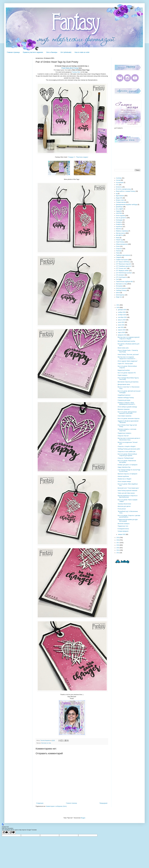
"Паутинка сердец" (82, 157)
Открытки (119, 249)
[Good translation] (5, 832)
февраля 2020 (122, 335)
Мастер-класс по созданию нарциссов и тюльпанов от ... (127, 358)
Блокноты (119, 187)
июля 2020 (121, 322)
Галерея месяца (121, 202)
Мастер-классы (121, 233)
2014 (118, 550)
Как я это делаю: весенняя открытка (129, 418)
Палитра (119, 251)
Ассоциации (120, 183)
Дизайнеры (119, 207)
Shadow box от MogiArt (124, 479)
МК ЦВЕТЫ (119, 235)
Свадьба (119, 257)
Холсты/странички (122, 288)
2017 (118, 543)
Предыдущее (103, 803)
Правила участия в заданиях (33, 52)
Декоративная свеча (124, 384)
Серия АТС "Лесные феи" (125, 364)
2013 (118, 553)
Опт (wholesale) (66, 52)
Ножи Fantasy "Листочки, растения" (128, 355)
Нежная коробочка (123, 476)
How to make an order (82, 52)
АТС (117, 185)
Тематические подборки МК (124, 282)
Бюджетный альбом (124, 370)
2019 (118, 538)
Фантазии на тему (46, 743)
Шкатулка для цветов (124, 506)
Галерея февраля (123, 531)
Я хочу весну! (122, 509)
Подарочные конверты (124, 433)
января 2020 (122, 534)
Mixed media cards (123, 348)
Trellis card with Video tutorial (126, 493)
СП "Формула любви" (122, 271)
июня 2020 (121, 325)
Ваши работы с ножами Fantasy (126, 191)
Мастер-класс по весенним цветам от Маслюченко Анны (129, 439)
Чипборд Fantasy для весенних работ (129, 449)
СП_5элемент (120, 275)
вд (117, 194)
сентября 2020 (123, 317)
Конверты (119, 222)
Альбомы (119, 178)
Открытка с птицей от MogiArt (127, 446)
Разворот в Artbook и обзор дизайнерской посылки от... (127, 403)
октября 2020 (122, 315)
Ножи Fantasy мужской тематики (127, 491)
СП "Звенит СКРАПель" (123, 262)
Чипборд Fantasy (121, 290)
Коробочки (119, 227)
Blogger (83, 818)
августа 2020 (122, 320)
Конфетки (119, 224)
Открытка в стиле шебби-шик (127, 452)
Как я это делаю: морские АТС (127, 373)
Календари (119, 220)
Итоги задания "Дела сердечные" (128, 361)
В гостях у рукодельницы (124, 189)
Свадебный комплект (124, 395)
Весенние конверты (124, 524)
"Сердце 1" (72, 157)
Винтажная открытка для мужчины (128, 382)
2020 (118, 308)
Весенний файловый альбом (126, 341)
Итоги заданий (120, 216)
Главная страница (13, 52)
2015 (118, 548)
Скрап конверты (122, 375)
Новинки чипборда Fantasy (126, 398)
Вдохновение (120, 196)
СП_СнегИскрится (122, 277)
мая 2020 (121, 327)
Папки (118, 253)
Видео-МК (119, 198)
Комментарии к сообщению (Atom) (56, 806)
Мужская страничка (124, 409)
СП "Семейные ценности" (124, 266)
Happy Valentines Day (124, 467)
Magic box (119, 297)
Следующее (40, 803)
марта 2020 (122, 332)
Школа (118, 293)
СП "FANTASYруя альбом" (124, 273)
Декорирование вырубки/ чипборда (127, 205)
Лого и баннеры (52, 52)
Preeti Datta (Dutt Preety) (70, 68)
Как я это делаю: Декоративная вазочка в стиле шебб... (127, 413)
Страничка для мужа (124, 400)
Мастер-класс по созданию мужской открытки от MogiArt (129, 338)
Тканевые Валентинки (124, 504)
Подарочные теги (123, 526)
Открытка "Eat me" (123, 436)
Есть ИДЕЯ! (120, 209)
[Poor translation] (12, 832)
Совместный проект (122, 260)
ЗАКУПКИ (119, 213)
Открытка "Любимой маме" (126, 458)
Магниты (119, 229)
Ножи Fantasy (120, 242)
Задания (119, 211)
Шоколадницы (120, 295)
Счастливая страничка (124, 416)
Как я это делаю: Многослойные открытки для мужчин (127, 455)
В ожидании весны (123, 529)
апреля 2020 (122, 330)
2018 (118, 540)
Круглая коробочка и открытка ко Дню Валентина (128, 496)
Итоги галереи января (124, 481)
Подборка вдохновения (123, 255)
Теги (117, 279)
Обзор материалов (122, 244)
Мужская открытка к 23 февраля (127, 474)
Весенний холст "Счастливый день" (128, 488)
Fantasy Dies (76, 72)
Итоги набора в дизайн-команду (127, 407)
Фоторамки (119, 286)
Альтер (118, 180)
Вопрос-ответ (120, 200)
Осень (118, 246)
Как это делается (121, 218)
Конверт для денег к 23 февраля (128, 465)
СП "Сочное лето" (121, 268)
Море (118, 238)
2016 (118, 545)
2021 (118, 305)
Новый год (119, 240)
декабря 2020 (122, 310)
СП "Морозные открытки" (124, 264)
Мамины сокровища (122, 231)
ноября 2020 (122, 312)
